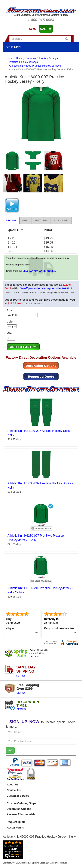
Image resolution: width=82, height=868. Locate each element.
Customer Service (18, 796)
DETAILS (34, 657)
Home (9, 58)
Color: (11, 322)
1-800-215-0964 (41, 20)
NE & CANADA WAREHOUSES (39, 271)
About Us (13, 785)
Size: (10, 310)
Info (25, 220)
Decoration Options (19, 809)
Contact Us (14, 790)
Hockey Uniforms (26, 58)
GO (10, 750)
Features (41, 220)
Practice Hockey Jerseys (23, 62)
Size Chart (61, 220)
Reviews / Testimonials (21, 814)
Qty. (9, 333)
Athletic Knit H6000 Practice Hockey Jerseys (35, 66)
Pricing (11, 220)
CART (46, 29)
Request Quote (16, 822)
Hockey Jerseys (49, 58)
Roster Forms (15, 828)
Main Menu (14, 47)
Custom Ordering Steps (21, 803)
